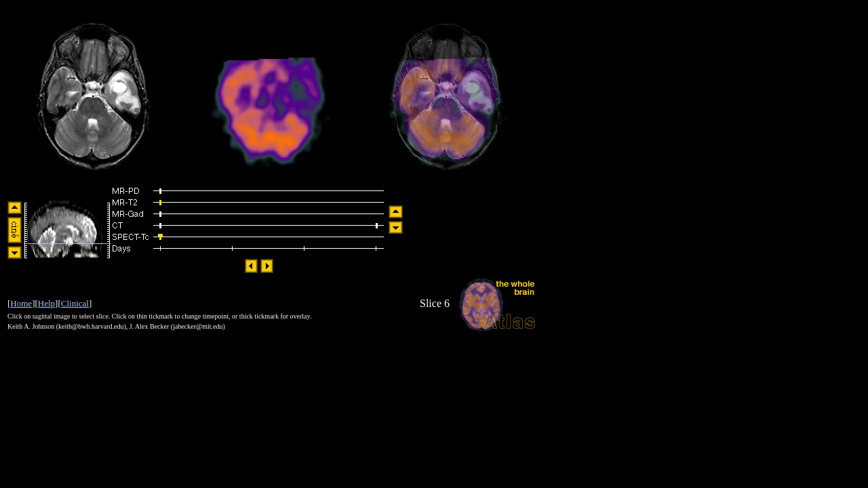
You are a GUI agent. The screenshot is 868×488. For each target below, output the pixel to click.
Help (46, 303)
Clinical (75, 303)
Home (21, 303)
